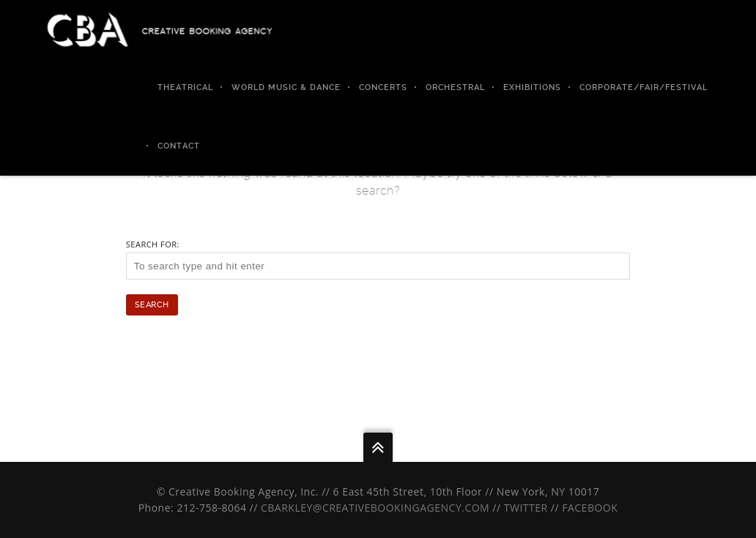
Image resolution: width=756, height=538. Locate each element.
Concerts (383, 87)
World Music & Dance (286, 87)
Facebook (590, 508)
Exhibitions (532, 87)
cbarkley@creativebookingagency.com (375, 508)
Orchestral (455, 87)
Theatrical (185, 87)
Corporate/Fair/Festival (644, 87)
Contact (179, 146)
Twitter (526, 508)
